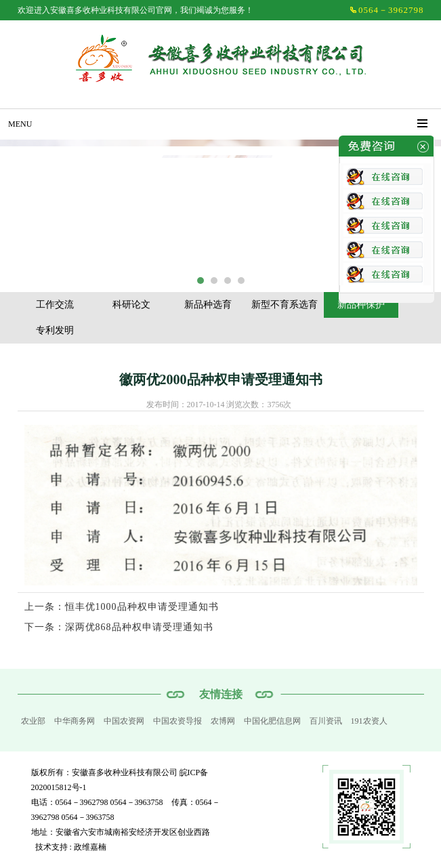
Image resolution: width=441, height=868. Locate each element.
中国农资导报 (177, 721)
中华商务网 (75, 721)
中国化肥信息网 (272, 721)
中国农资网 (124, 721)
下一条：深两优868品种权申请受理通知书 (119, 627)
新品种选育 (208, 305)
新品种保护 (361, 305)
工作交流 (55, 305)
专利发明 (55, 330)
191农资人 (369, 721)
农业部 (33, 721)
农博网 (223, 721)
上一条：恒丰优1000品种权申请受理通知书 (122, 607)
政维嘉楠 (90, 847)
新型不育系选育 (285, 305)
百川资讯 (326, 721)
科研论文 (131, 305)
